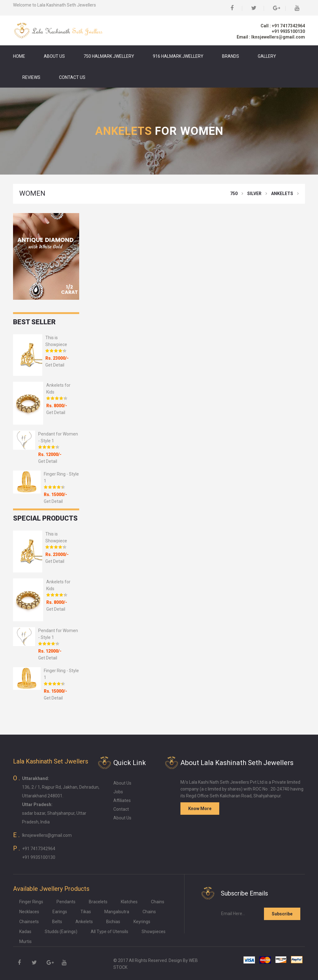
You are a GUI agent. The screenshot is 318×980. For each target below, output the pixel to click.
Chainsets (29, 922)
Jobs (118, 792)
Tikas (86, 912)
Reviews (31, 77)
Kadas (25, 932)
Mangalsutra (117, 912)
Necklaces (29, 912)
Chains (158, 902)
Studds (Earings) (61, 932)
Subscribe (282, 914)
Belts (57, 922)
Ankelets (84, 922)
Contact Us (72, 77)
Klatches (129, 902)
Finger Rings (31, 902)
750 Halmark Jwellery (109, 56)
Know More (200, 809)
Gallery (267, 56)
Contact (121, 809)
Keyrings (142, 922)
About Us (54, 56)
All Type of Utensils (109, 932)
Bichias (113, 922)
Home (19, 56)
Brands (231, 56)
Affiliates (122, 800)
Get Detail (55, 365)
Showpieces (154, 932)
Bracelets (98, 902)
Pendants (66, 902)
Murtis (25, 941)
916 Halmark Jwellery (178, 56)
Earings (60, 912)
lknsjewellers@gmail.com (47, 835)
